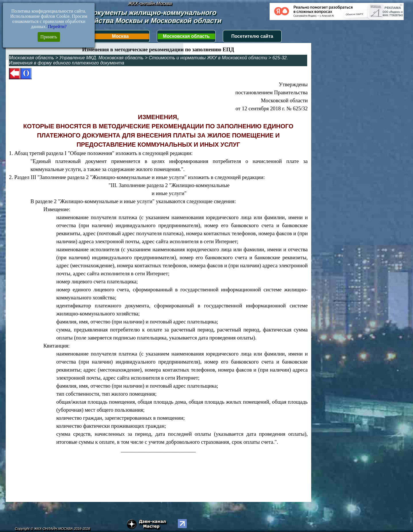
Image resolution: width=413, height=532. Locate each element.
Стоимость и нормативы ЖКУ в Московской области (208, 58)
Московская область (186, 36)
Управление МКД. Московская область (102, 58)
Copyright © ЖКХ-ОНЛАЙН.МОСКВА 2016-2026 (52, 529)
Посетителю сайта (252, 36)
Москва (120, 36)
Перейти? (57, 26)
